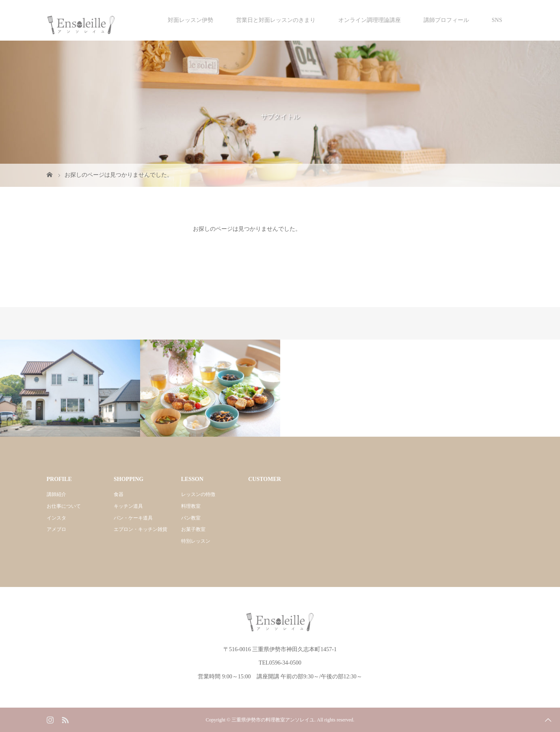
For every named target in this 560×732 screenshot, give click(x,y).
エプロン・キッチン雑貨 (141, 529)
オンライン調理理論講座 (370, 20)
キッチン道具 (128, 506)
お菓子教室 (193, 529)
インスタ (56, 518)
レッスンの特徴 (198, 494)
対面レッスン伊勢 (190, 20)
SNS (497, 20)
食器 (119, 494)
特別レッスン (196, 541)
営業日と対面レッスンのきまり (276, 20)
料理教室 (191, 506)
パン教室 (191, 518)
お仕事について (64, 506)
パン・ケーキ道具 (133, 518)
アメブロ (56, 529)
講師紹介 (56, 494)
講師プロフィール (446, 20)
